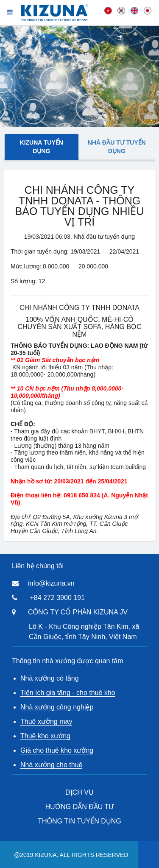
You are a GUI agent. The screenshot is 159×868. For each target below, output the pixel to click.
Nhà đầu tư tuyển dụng (117, 147)
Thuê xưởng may (46, 721)
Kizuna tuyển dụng (42, 147)
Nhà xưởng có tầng (50, 678)
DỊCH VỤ (79, 792)
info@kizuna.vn (51, 583)
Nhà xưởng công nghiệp (57, 707)
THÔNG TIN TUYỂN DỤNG (79, 821)
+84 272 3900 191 (57, 598)
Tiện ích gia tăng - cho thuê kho (68, 693)
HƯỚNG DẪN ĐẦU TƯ (80, 807)
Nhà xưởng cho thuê (51, 765)
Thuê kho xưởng (45, 736)
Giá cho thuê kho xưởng (57, 750)
